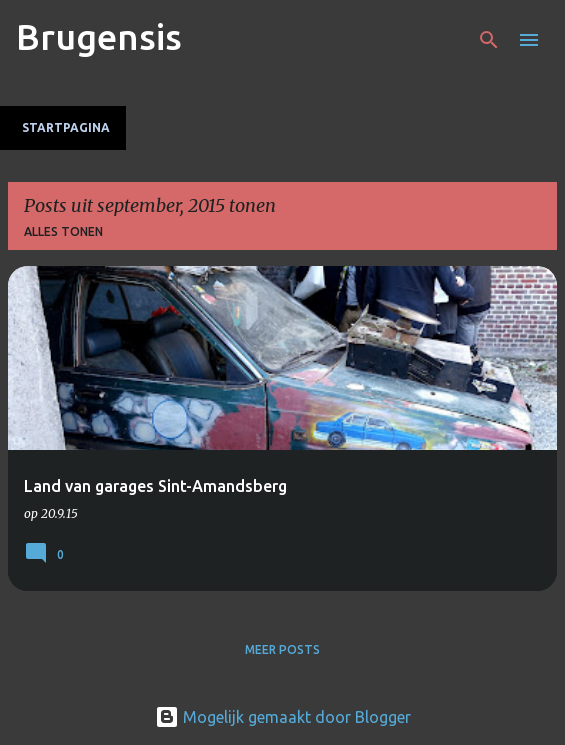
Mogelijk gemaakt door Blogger (283, 717)
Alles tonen (63, 231)
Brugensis (99, 36)
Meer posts (282, 649)
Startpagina (66, 127)
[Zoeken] (489, 40)
